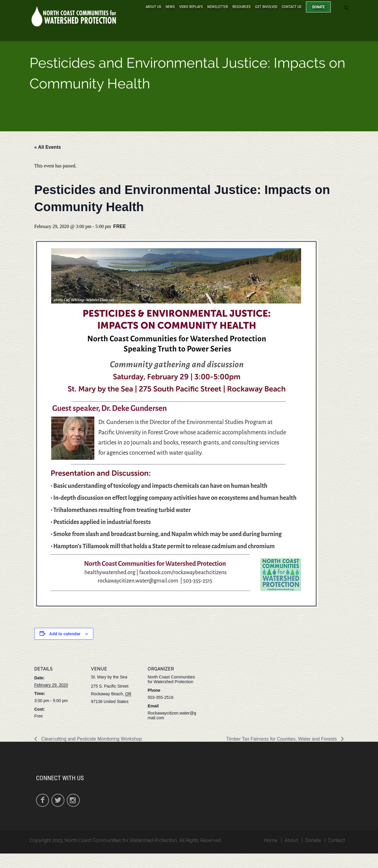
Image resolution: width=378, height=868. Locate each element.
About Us (153, 7)
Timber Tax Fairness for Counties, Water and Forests (282, 739)
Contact (336, 840)
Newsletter (218, 7)
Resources (242, 7)
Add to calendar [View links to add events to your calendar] (65, 634)
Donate (318, 7)
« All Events (48, 147)
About (291, 840)
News (170, 7)
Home (271, 840)
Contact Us (292, 7)
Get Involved (266, 7)
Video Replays (191, 7)
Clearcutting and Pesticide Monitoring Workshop (91, 739)
